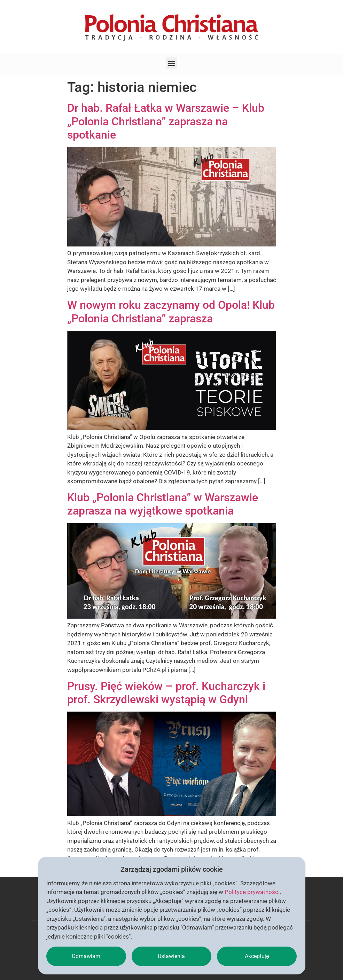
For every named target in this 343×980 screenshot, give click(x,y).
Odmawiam (86, 956)
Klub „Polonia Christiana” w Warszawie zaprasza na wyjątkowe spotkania (163, 504)
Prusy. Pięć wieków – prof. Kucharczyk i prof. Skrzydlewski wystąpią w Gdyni (166, 693)
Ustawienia (171, 956)
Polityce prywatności (252, 892)
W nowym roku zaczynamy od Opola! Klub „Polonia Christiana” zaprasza (171, 312)
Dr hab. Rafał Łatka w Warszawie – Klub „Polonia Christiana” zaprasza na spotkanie (166, 121)
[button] (171, 63)
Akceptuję (257, 956)
